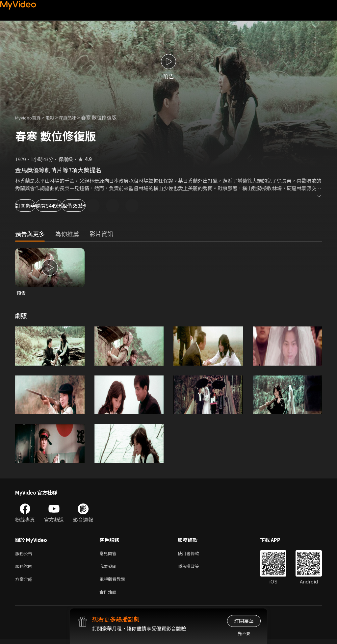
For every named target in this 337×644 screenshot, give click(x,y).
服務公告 (25, 554)
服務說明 (25, 568)
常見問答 (109, 554)
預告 (21, 293)
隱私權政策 (194, 568)
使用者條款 (194, 554)
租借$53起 (124, 206)
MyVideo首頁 (30, 117)
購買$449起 (78, 206)
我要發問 (109, 568)
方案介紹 (25, 582)
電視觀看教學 (114, 582)
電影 (55, 117)
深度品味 (75, 117)
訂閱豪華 (33, 206)
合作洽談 (109, 596)
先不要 (244, 633)
